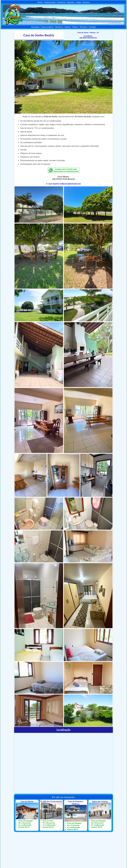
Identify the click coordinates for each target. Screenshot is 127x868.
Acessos (86, 2)
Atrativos (59, 27)
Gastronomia (50, 2)
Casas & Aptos (47, 27)
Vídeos (75, 27)
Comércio (61, 2)
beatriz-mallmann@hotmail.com (67, 184)
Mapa (79, 2)
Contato (92, 27)
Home (40, 2)
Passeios (84, 27)
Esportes (71, 2)
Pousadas (35, 27)
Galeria (68, 27)
